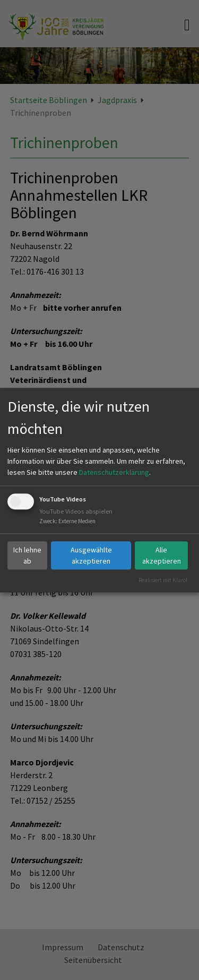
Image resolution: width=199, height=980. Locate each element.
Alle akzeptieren (162, 555)
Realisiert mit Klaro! (163, 580)
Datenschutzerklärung (114, 473)
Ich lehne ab (27, 555)
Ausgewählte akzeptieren (91, 555)
